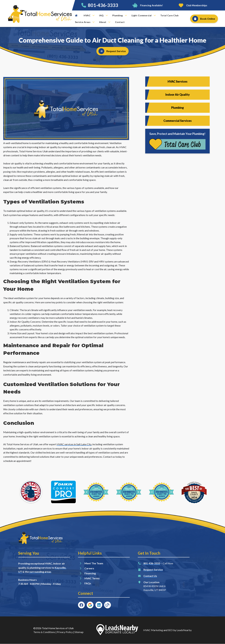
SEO (170, 630)
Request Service (153, 570)
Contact (120, 22)
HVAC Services (178, 81)
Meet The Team (94, 563)
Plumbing (120, 15)
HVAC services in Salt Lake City (74, 444)
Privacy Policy (65, 632)
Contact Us (150, 576)
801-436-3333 (103, 5)
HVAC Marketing (153, 630)
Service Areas (85, 22)
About (105, 22)
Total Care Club (169, 15)
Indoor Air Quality (178, 95)
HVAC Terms (92, 578)
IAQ (103, 15)
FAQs (88, 583)
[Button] (147, 5)
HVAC (89, 15)
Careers (89, 568)
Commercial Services (178, 121)
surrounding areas (40, 572)
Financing (90, 573)
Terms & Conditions (44, 632)
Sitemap (79, 632)
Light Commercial (144, 15)
